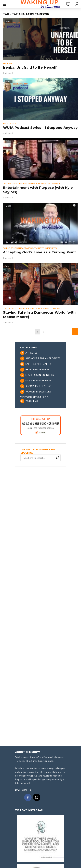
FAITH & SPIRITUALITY (13, 248)
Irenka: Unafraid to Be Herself (30, 67)
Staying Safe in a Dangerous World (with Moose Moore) (39, 315)
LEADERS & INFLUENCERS (15, 184)
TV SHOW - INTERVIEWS (49, 184)
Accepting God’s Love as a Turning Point (39, 252)
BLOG (6, 124)
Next (75, 332)
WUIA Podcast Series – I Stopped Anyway (40, 128)
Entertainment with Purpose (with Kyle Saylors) (38, 190)
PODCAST (8, 63)
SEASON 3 (32, 184)
